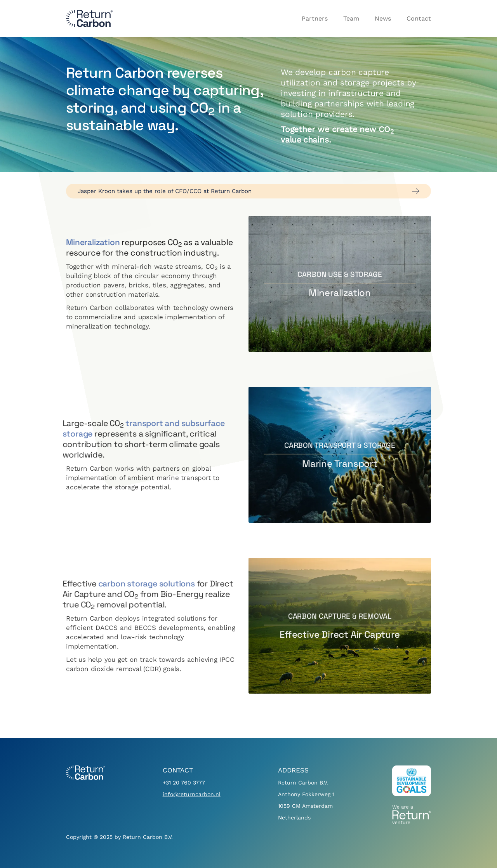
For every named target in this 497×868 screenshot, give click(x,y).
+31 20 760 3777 (184, 783)
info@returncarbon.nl (192, 794)
